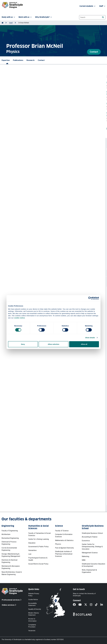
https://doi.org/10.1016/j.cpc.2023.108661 (20, 237)
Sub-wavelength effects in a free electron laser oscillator (28, 187)
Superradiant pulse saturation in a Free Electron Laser (26, 159)
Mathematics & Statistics (64, 540)
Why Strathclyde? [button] (44, 17)
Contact (94, 52)
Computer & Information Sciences (64, 535)
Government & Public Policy (38, 547)
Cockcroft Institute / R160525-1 (17, 403)
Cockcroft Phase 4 (12, 380)
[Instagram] (92, 605)
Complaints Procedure (32, 626)
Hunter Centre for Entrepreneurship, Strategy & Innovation (92, 547)
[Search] (103, 17)
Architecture (6, 534)
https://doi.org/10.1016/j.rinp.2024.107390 (20, 183)
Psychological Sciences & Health (38, 559)
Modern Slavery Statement (34, 614)
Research (31, 60)
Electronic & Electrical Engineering (9, 561)
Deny (23, 344)
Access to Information (32, 620)
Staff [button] (103, 6)
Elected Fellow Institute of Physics (15, 103)
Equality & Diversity (35, 609)
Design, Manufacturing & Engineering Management (11, 555)
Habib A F (8, 245)
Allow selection (53, 344)
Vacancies (32, 631)
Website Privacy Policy (34, 595)
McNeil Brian (26, 176)
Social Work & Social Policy (38, 564)
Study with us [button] (9, 17)
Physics (58, 544)
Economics (86, 541)
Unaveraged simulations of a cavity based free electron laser (29, 173)
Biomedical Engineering (10, 538)
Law (30, 554)
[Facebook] (76, 605)
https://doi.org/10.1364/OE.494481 (18, 196)
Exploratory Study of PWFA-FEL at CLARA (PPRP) (24, 394)
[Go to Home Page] (3, 23)
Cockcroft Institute (12, 419)
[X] (87, 605)
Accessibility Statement (32, 604)
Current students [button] (88, 6)
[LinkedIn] (103, 605)
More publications (17, 264)
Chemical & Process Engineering (9, 543)
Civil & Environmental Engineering (9, 549)
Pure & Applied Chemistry (64, 548)
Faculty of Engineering (10, 531)
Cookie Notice (33, 599)
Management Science (90, 553)
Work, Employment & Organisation (89, 571)
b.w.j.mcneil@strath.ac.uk (19, 498)
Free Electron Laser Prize (12, 82)
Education (32, 543)
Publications (18, 60)
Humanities (32, 550)
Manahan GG (17, 245)
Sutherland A (44, 245)
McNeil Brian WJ (27, 163)
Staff (11, 23)
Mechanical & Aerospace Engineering (11, 567)
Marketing (85, 556)
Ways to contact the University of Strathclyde (84, 595)
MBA (84, 560)
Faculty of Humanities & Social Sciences (39, 534)
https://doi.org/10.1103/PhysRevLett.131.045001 (23, 224)
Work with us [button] (25, 17)
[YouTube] (81, 605)
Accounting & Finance (90, 537)
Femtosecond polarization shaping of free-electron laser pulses (30, 200)
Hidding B (19, 249)
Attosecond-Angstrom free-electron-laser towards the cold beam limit (33, 241)
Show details (90, 337)
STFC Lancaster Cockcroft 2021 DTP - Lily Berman (25, 370)
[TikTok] (98, 605)
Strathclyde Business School (92, 533)
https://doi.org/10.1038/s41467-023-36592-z (22, 256)
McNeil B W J (32, 231)
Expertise (6, 60)
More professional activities (22, 358)
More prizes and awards (16, 129)
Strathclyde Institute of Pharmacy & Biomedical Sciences (64, 554)
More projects (15, 462)
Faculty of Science (62, 531)
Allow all (84, 344)
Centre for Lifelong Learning (39, 539)
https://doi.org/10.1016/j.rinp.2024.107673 (20, 169)
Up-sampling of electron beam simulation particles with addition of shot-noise (36, 228)
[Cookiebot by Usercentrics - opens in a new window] (90, 298)
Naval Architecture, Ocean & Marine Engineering (12, 573)
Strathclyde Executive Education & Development (93, 565)
